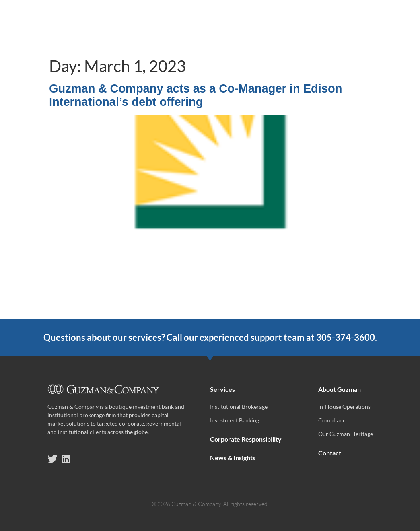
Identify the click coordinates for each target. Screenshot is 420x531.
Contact (389, 40)
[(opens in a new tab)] (210, 313)
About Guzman (373, 22)
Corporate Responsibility (218, 21)
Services (140, 22)
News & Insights (303, 21)
